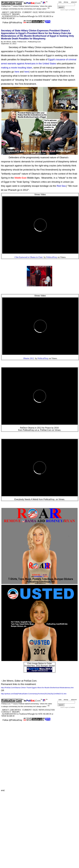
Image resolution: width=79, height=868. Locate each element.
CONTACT (6, 14)
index (60, 2)
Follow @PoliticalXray (12, 23)
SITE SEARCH (45, 16)
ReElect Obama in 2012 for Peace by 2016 (39, 428)
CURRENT (27, 12)
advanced (74, 2)
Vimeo (63, 257)
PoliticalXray (49, 499)
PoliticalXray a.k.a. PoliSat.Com (37, 430)
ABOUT (5, 12)
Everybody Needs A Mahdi (26, 499)
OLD (35, 12)
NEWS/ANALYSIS (47, 12)
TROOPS (16, 14)
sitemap (66, 2)
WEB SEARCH (8, 18)
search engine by (68, 10)
